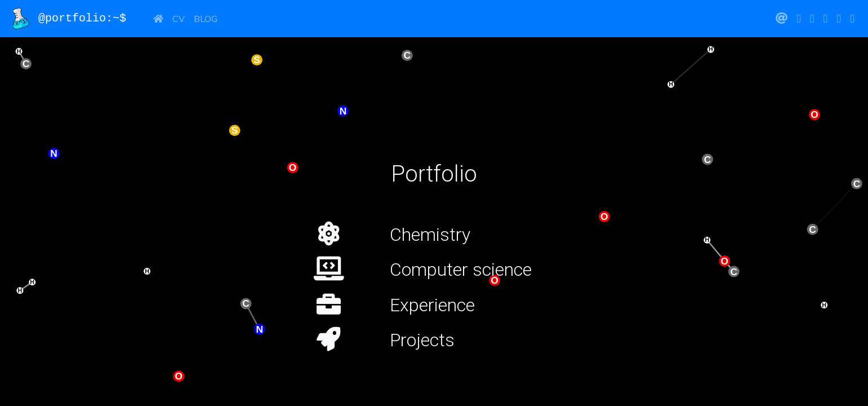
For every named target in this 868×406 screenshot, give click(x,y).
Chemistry (430, 235)
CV (179, 19)
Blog (206, 19)
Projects (422, 340)
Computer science (461, 270)
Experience (432, 305)
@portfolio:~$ (74, 19)
